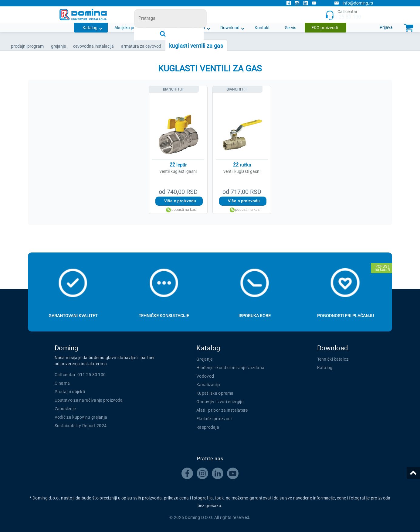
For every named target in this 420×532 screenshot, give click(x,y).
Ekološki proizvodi (214, 419)
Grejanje (204, 359)
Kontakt (262, 28)
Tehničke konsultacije (164, 316)
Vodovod (205, 376)
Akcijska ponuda (130, 28)
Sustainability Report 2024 (81, 426)
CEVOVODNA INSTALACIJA (93, 46)
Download (230, 28)
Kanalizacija (208, 385)
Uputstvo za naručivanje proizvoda (89, 400)
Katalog (90, 28)
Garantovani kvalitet (73, 316)
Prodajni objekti (70, 392)
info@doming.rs (354, 3)
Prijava (386, 27)
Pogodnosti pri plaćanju (345, 316)
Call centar (343, 15)
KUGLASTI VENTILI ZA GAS (196, 46)
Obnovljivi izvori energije (220, 402)
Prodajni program (27, 46)
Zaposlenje (65, 409)
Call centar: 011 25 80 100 (80, 375)
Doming (66, 348)
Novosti (168, 28)
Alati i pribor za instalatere (222, 410)
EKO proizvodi (325, 28)
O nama (198, 28)
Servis (291, 28)
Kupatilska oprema (215, 393)
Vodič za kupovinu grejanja (81, 417)
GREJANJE (58, 46)
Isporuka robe (255, 316)
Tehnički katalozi (333, 359)
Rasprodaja (208, 427)
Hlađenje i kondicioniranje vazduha (230, 368)
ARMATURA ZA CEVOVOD (141, 46)
